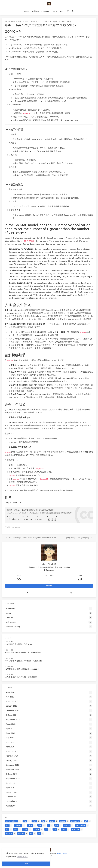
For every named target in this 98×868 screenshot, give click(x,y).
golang (18, 527)
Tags (55, 11)
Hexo (59, 854)
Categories (46, 11)
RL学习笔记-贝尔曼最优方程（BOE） (20, 644)
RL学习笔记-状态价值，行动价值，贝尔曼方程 (23, 661)
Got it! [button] (26, 864)
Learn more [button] (22, 857)
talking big (10, 527)
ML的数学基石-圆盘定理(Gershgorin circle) (22, 669)
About (62, 11)
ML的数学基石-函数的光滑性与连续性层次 (22, 677)
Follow (49, 586)
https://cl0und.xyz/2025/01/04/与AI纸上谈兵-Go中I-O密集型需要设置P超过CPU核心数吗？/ (39, 513)
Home (27, 11)
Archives (35, 11)
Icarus (65, 854)
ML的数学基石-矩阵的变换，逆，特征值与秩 (23, 652)
